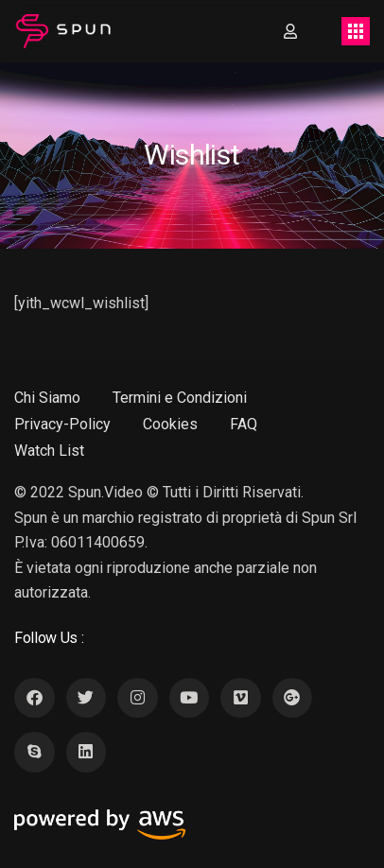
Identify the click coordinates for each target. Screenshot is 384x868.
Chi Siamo (47, 398)
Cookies (170, 424)
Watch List (49, 451)
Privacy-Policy (62, 424)
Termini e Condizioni (180, 398)
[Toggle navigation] (356, 31)
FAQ (244, 424)
